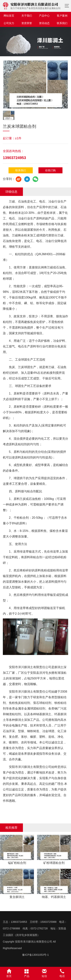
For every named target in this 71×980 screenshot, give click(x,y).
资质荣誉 (27, 23)
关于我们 (27, 16)
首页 (9, 973)
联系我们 (62, 23)
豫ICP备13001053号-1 (35, 955)
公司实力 (9, 23)
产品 (27, 973)
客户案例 (62, 16)
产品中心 (44, 16)
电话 (62, 973)
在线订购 (50, 170)
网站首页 (9, 16)
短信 (44, 973)
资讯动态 (44, 23)
